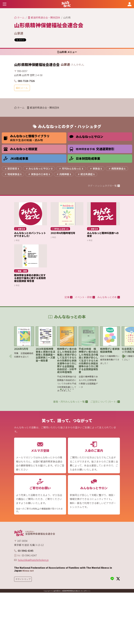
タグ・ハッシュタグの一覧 (104, 186)
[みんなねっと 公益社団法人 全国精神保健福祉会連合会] (66, 4)
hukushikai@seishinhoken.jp (33, 560)
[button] (61, 389)
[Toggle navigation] (4, 4)
